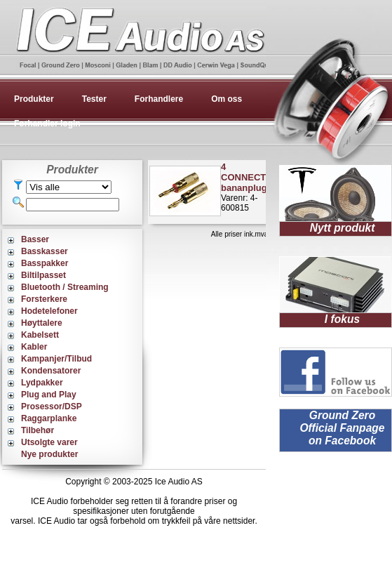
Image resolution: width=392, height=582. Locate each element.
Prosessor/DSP (52, 406)
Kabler (34, 347)
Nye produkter (49, 454)
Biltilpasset (43, 275)
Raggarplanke (49, 418)
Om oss (227, 99)
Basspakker (45, 263)
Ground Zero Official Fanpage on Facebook (342, 428)
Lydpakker (42, 383)
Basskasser (45, 251)
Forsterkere (44, 299)
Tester (94, 99)
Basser (35, 239)
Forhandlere (159, 99)
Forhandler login (47, 124)
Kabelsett (40, 335)
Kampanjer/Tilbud (56, 359)
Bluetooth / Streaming (65, 287)
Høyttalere (42, 323)
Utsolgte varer (49, 442)
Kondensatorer (51, 371)
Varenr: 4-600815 (247, 187)
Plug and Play (49, 395)
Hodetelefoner (49, 311)
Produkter (34, 99)
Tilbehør (38, 430)
